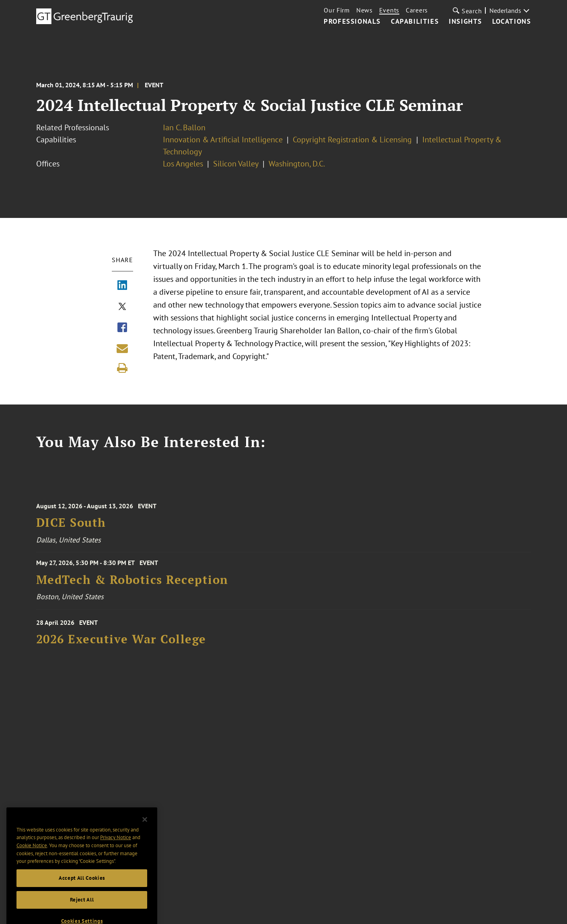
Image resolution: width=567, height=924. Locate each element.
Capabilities (415, 22)
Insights (465, 22)
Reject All (82, 908)
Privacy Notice (116, 846)
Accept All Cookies (82, 886)
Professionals (352, 22)
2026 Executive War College (121, 643)
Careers (417, 10)
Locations (512, 22)
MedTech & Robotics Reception (132, 583)
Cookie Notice (32, 854)
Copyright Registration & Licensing (353, 140)
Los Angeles (183, 164)
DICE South (71, 527)
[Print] (122, 368)
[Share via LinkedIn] (122, 286)
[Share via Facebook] (122, 328)
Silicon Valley (236, 164)
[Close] (145, 828)
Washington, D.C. (297, 164)
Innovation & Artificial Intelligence (223, 140)
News (365, 10)
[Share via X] (122, 307)
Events (389, 10)
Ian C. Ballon (184, 127)
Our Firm (337, 10)
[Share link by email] (122, 348)
